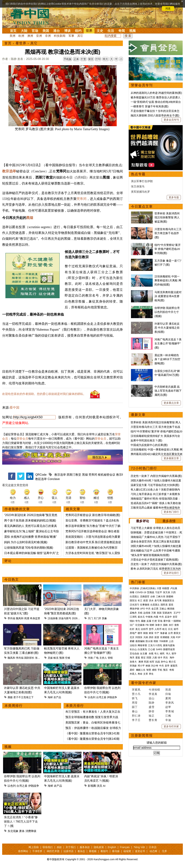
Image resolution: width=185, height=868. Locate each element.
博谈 (67, 31)
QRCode (41, 475)
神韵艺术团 (53, 851)
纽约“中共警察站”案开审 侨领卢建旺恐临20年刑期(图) (168, 249)
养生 (151, 674)
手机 (160, 670)
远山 (152, 698)
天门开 (97, 618)
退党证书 (140, 851)
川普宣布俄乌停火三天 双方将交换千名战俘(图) (168, 233)
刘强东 (139, 637)
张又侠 (39, 658)
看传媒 (116, 851)
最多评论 (143, 521)
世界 (89, 31)
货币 (151, 629)
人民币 (158, 629)
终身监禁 (35, 618)
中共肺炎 (134, 588)
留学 (174, 654)
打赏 (83, 59)
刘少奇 (155, 666)
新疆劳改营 (169, 649)
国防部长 (29, 658)
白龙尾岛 (142, 649)
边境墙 (147, 613)
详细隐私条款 (36, 9)
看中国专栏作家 (144, 683)
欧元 (165, 629)
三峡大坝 (161, 597)
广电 (96, 658)
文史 (100, 31)
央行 (171, 625)
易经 (132, 670)
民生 (166, 658)
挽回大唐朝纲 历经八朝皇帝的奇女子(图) (155, 115)
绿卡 (160, 658)
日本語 (153, 847)
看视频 (93, 851)
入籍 (154, 658)
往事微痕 (145, 605)
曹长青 (153, 720)
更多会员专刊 (171, 120)
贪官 (175, 617)
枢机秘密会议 (107, 475)
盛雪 (152, 707)
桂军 (152, 662)
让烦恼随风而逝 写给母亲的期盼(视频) (29, 548)
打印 (98, 59)
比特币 (144, 629)
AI (104, 786)
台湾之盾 (101, 697)
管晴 (110, 658)
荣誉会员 (22, 439)
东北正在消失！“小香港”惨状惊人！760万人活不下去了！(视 (21, 822)
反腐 (149, 621)
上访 (171, 641)
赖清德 (171, 609)
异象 (104, 618)
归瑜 (168, 694)
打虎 (154, 621)
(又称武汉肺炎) (148, 588)
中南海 (149, 617)
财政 (146, 633)
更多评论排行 (171, 573)
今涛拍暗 (154, 690)
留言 (91, 59)
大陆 (24, 31)
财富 (151, 633)
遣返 (138, 658)
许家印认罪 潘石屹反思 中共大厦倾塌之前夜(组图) (167, 328)
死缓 (27, 618)
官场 (35, 31)
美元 (138, 629)
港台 (57, 31)
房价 (151, 637)
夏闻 (168, 698)
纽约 (78, 31)
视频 (132, 31)
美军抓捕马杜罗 (140, 192)
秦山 (135, 711)
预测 (62, 658)
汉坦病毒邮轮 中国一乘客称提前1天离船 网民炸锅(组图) (168, 280)
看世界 (21, 43)
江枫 (168, 716)
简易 (168, 690)
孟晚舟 (133, 613)
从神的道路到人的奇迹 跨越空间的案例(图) (156, 93)
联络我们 (48, 847)
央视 (151, 654)
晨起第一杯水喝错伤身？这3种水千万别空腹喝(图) (167, 359)
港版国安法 (168, 600)
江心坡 (151, 649)
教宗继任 (122, 475)
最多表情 (169, 521)
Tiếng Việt (139, 847)
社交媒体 (140, 625)
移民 (162, 654)
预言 (166, 670)
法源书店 (68, 851)
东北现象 (13, 831)
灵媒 (50, 658)
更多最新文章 (171, 458)
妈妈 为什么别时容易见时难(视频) (26, 542)
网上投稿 (34, 847)
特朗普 (166, 588)
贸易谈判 (167, 613)
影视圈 (92, 786)
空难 (68, 658)
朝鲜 (152, 625)
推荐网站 (23, 851)
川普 (159, 588)
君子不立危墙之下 (23, 697)
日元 (170, 629)
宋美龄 (133, 666)
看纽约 (104, 851)
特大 (106, 59)
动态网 (153, 851)
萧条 (22, 831)
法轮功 (133, 645)
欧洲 (21, 36)
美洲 (12, 36)
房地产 (133, 633)
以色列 (92, 697)
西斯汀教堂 (74, 475)
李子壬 (136, 720)
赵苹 (168, 707)
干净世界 (37, 851)
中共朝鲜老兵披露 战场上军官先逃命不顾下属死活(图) (168, 391)
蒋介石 (173, 662)
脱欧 (165, 625)
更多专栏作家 (171, 726)
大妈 (146, 637)
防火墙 (149, 641)
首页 (13, 31)
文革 (146, 674)
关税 (140, 613)
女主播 (144, 654)
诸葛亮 (174, 666)
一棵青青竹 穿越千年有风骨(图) (149, 106)
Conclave (54, 479)
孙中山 (164, 662)
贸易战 (151, 592)
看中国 (32, 16)
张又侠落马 (138, 186)
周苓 (135, 703)
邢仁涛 (136, 716)
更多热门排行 (171, 512)
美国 (46, 31)
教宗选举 (9, 171)
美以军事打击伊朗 (142, 181)
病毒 (132, 592)
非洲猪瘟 (165, 637)
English (112, 847)
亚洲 (39, 36)
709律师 (164, 641)
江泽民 (133, 617)
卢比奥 (174, 588)
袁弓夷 (158, 600)
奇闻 (122, 31)
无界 (164, 851)
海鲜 (50, 697)
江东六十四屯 (155, 645)
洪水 (151, 600)
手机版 (68, 59)
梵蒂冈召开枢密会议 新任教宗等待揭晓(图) (93, 515)
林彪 (148, 666)
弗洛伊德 (134, 609)
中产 (157, 633)
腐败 (10, 697)
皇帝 (167, 666)
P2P (178, 637)
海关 (132, 658)
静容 (152, 711)
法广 (132, 625)
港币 (176, 629)
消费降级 (31, 831)
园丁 (135, 707)
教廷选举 (41, 479)
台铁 (153, 597)
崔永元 (141, 617)
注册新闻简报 (142, 736)
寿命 (140, 674)
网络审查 (142, 645)
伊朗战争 (112, 697)
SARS (159, 649)
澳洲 (30, 36)
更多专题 (174, 197)
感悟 (154, 670)
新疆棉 (170, 597)
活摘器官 (145, 597)
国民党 (164, 605)
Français (125, 847)
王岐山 (163, 609)
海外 (172, 658)
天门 (90, 618)
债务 (177, 625)
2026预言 (77, 618)
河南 (90, 658)
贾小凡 (136, 694)
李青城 (170, 711)
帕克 (56, 658)
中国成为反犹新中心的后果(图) (149, 445)
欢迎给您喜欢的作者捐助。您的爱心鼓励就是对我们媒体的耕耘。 (44, 394)
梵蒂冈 (82, 199)
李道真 (153, 694)
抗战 (158, 662)
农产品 (57, 697)
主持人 (103, 658)
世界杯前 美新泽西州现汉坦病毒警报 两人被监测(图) (167, 217)
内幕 (156, 617)
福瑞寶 (127, 851)
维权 (156, 641)
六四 (173, 592)
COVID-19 (141, 592)
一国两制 (176, 621)
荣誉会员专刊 (142, 85)
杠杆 (132, 629)
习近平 (159, 592)
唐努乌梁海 (169, 645)
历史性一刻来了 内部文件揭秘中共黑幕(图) (156, 476)
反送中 (168, 617)
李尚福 (11, 618)
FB (147, 625)
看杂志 (81, 851)
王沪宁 (177, 613)
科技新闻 (60, 36)
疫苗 (146, 600)
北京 (132, 637)
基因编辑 (140, 641)
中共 (148, 609)
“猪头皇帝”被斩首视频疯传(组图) (150, 555)
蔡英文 (177, 633)
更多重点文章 (171, 403)
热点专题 (138, 174)
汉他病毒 (53, 618)
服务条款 (85, 847)
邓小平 (141, 666)
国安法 (133, 600)
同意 (168, 9)
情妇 (132, 621)
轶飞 (135, 698)
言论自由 (134, 654)
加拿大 (159, 625)
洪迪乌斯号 (65, 618)
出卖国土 (134, 597)
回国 (149, 658)
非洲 (48, 36)
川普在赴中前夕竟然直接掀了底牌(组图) (155, 560)
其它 (80, 36)
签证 (143, 658)
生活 (111, 31)
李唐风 (170, 703)
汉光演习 (134, 605)
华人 (157, 654)
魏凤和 (20, 618)
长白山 (133, 649)
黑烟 (30, 218)
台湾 (170, 633)
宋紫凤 (136, 690)
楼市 (140, 633)
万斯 (154, 613)
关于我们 (71, 847)
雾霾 (132, 641)
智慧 (149, 670)
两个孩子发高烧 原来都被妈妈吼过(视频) (30, 520)
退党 (171, 605)
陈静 (152, 703)
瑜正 (152, 716)
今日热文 (12, 580)
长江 (140, 600)
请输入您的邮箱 (157, 743)
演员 (99, 786)
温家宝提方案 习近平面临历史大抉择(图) (155, 485)
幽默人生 (141, 670)
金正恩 (155, 609)
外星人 (133, 674)
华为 (138, 621)
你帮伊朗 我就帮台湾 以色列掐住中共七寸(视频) (167, 312)
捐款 (59, 847)
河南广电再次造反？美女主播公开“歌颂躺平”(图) (168, 343)
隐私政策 (99, 847)
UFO (142, 609)
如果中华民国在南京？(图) (146, 440)
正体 (76, 59)
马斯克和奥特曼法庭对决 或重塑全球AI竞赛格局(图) (168, 296)
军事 (71, 36)
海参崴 (164, 633)
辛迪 (168, 720)
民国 (146, 662)
